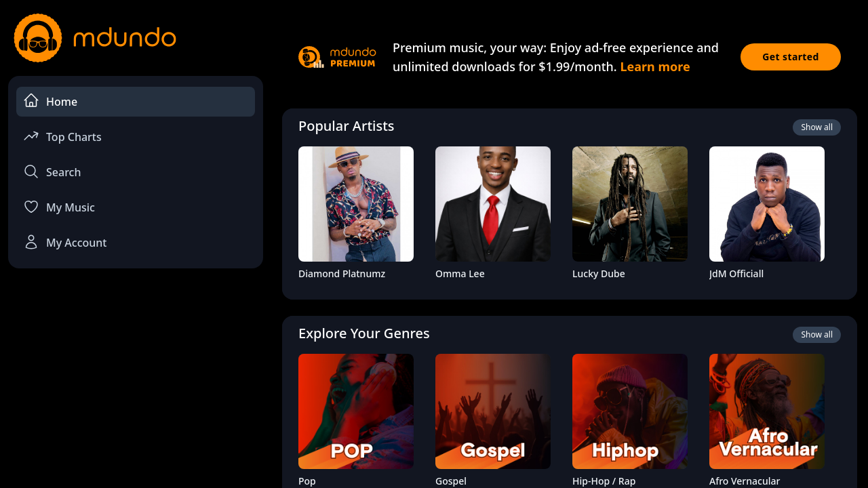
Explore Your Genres (364, 333)
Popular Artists (347, 126)
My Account (65, 242)
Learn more (655, 66)
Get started (791, 57)
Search (52, 171)
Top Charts (62, 136)
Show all (817, 127)
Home (50, 101)
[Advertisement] (136, 390)
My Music (59, 207)
